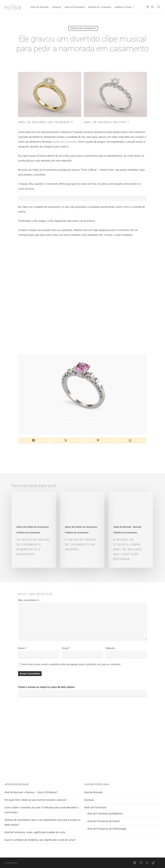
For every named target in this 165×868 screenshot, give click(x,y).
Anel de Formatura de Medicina (105, 814)
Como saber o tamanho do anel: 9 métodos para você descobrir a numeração (42, 810)
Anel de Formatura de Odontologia (107, 829)
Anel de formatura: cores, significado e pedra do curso (35, 832)
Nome (22, 648)
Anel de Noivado (93, 792)
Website (110, 648)
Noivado (137, 527)
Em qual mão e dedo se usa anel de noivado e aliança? (36, 800)
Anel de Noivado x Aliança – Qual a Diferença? (31, 792)
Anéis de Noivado (122, 527)
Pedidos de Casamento (83, 28)
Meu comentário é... (29, 600)
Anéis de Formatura (95, 807)
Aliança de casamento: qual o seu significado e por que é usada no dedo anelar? (42, 822)
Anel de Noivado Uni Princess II (46, 122)
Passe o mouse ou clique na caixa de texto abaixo (46, 687)
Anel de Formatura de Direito (104, 821)
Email (66, 648)
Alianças (89, 800)
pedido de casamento (65, 142)
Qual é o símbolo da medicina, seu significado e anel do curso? (40, 840)
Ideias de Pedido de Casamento (33, 527)
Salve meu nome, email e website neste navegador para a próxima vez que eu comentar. (71, 664)
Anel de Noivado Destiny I (106, 122)
